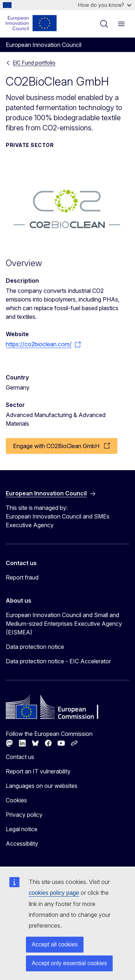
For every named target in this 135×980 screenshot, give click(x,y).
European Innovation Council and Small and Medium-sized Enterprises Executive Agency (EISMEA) (64, 624)
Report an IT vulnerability (38, 771)
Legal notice (22, 829)
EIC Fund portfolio (34, 63)
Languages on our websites (42, 786)
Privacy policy (24, 815)
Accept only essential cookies (69, 963)
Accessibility (22, 844)
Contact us (20, 757)
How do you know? (105, 5)
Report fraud (22, 577)
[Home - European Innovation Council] (31, 23)
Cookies (16, 800)
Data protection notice (35, 647)
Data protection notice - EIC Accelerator (58, 661)
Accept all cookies (55, 944)
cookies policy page (54, 893)
